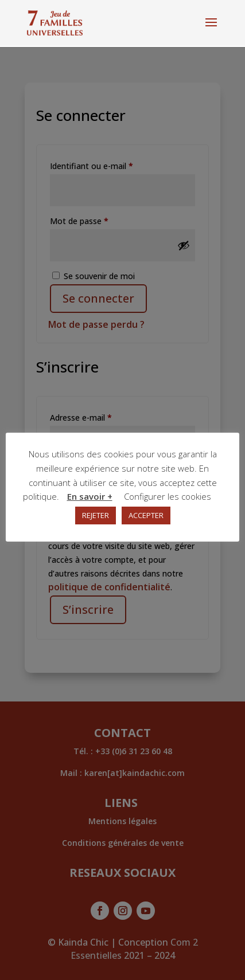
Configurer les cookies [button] (168, 496)
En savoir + (90, 496)
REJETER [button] (96, 515)
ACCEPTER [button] (146, 515)
